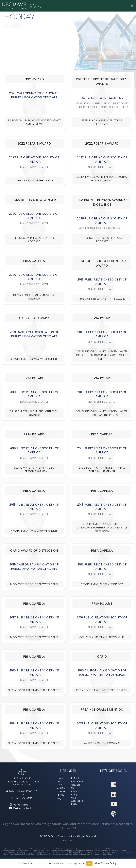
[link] (22, 6)
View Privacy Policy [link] (105, 863)
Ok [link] (89, 863)
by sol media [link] (68, 840)
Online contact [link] (20, 808)
